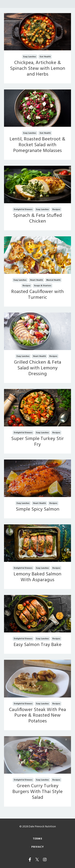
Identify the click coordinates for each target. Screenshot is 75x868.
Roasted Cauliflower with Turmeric (37, 295)
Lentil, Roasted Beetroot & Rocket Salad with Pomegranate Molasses (37, 145)
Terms (37, 839)
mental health (53, 280)
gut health (45, 57)
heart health (36, 280)
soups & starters (43, 286)
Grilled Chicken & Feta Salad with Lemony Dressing (38, 368)
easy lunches (30, 57)
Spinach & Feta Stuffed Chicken (37, 219)
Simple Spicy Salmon (38, 509)
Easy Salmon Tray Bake (37, 645)
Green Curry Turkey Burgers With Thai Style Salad (37, 792)
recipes (56, 209)
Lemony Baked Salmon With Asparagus (37, 577)
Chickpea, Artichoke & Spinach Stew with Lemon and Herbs (38, 69)
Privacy (38, 847)
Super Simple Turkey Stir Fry (37, 442)
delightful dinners (23, 209)
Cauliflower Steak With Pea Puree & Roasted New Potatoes (37, 716)
